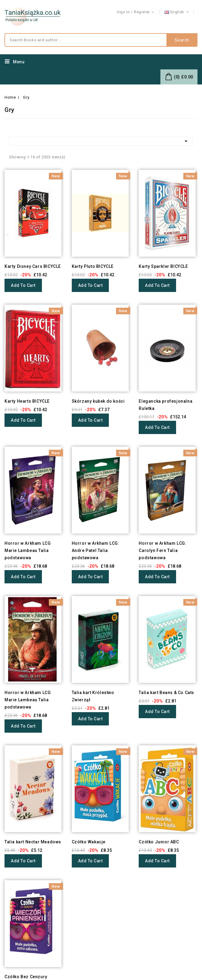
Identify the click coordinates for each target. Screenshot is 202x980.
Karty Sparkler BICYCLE (163, 266)
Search (182, 40)
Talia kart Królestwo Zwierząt (93, 696)
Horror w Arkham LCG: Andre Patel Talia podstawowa (96, 550)
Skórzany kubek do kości (98, 401)
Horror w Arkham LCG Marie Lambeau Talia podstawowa (28, 550)
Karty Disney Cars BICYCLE (33, 266)
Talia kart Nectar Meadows (33, 842)
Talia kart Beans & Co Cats (166, 693)
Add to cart (23, 285)
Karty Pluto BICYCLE (93, 266)
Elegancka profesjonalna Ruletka (166, 405)
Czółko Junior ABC (159, 842)
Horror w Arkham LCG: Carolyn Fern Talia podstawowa (163, 550)
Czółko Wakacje (89, 842)
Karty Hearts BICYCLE (27, 401)
